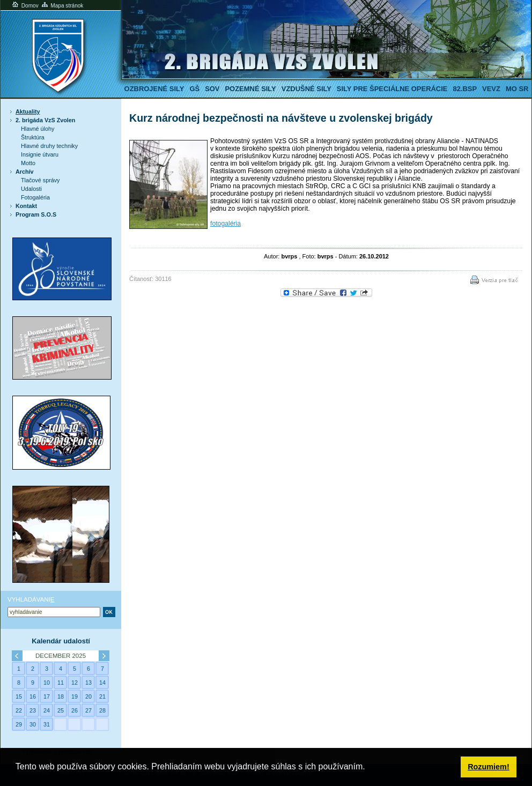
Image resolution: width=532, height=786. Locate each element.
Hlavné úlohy (38, 129)
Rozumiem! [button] (489, 767)
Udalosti (31, 189)
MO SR (517, 89)
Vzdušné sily (306, 89)
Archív (25, 172)
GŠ (194, 89)
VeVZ (491, 89)
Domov (25, 6)
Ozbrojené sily (154, 89)
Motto (28, 163)
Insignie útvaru (40, 154)
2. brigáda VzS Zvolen (45, 120)
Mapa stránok (62, 6)
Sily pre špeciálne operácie (392, 89)
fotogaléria (226, 224)
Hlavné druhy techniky (49, 146)
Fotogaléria (35, 197)
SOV (212, 89)
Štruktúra (33, 137)
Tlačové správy (40, 180)
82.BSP (465, 89)
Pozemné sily (250, 89)
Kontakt (26, 206)
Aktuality (28, 112)
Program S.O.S (36, 214)
